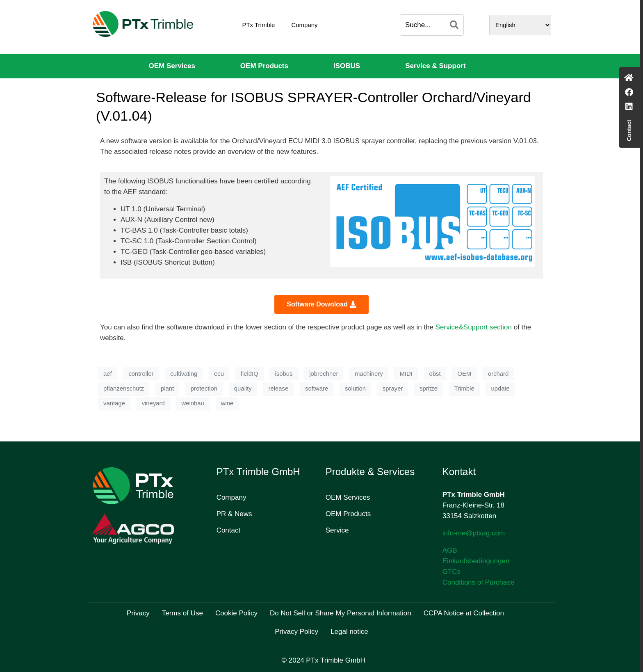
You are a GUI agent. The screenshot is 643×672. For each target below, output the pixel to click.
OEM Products (264, 66)
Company (304, 25)
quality (243, 389)
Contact (229, 530)
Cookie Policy (236, 613)
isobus (284, 374)
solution (355, 389)
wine (227, 403)
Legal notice (349, 632)
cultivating (184, 374)
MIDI (406, 374)
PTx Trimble (258, 25)
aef (108, 374)
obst (435, 374)
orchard (498, 374)
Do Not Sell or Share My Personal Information (341, 613)
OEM (464, 374)
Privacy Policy (296, 632)
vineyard (153, 403)
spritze (429, 389)
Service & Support (435, 66)
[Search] (454, 25)
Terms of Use (182, 613)
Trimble (464, 389)
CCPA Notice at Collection (464, 613)
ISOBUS (347, 66)
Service (337, 530)
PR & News (234, 514)
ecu (219, 374)
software (317, 389)
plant (167, 389)
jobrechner (324, 374)
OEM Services (172, 66)
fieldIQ (250, 374)
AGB (450, 550)
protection (204, 389)
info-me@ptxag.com (474, 533)
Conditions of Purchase (479, 582)
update (500, 389)
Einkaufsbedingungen (476, 561)
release (279, 389)
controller (141, 374)
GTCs (451, 572)
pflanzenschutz (124, 389)
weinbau (193, 403)
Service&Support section (474, 327)
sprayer (393, 389)
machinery (369, 374)
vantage (114, 403)
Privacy (138, 613)
